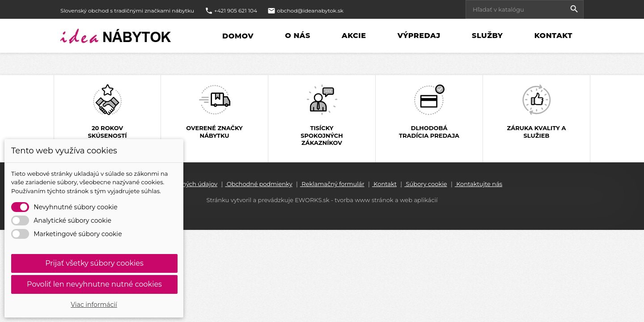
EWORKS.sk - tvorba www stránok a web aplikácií (366, 200)
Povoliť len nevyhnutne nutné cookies (94, 284)
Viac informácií (94, 305)
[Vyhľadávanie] (525, 9)
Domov (238, 36)
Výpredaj (418, 36)
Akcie (353, 36)
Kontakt (552, 36)
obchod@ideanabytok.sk (310, 11)
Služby (486, 36)
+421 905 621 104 (236, 11)
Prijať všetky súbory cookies (94, 263)
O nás (297, 36)
